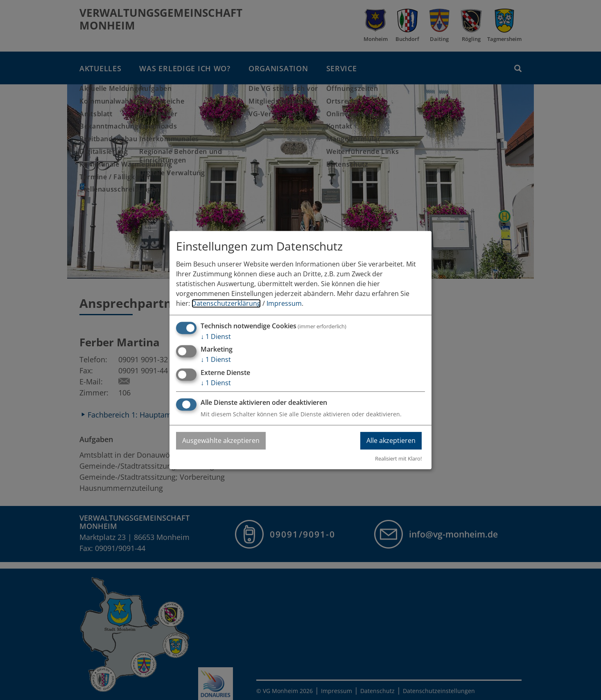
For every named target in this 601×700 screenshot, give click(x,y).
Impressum (284, 303)
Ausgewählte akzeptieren (221, 440)
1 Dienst (216, 336)
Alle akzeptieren (391, 440)
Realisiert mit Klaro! (398, 458)
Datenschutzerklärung (226, 303)
